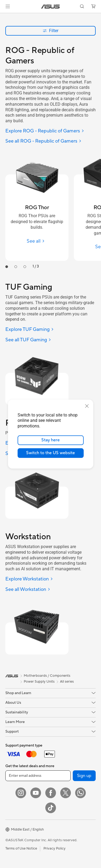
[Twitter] (66, 793)
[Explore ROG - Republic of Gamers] (45, 131)
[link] (50, 7)
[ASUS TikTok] (51, 808)
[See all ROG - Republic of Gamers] (43, 141)
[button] (8, 6)
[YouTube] (36, 793)
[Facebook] (51, 793)
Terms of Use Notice (21, 848)
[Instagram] (21, 793)
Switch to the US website (50, 453)
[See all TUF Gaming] (28, 340)
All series (67, 682)
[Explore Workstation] (29, 579)
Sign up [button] (84, 776)
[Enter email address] (38, 776)
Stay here (50, 440)
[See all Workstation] (28, 590)
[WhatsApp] (80, 793)
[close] (87, 406)
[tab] (7, 267)
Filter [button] (50, 31)
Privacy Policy (54, 848)
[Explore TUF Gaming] (30, 330)
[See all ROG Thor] (37, 241)
